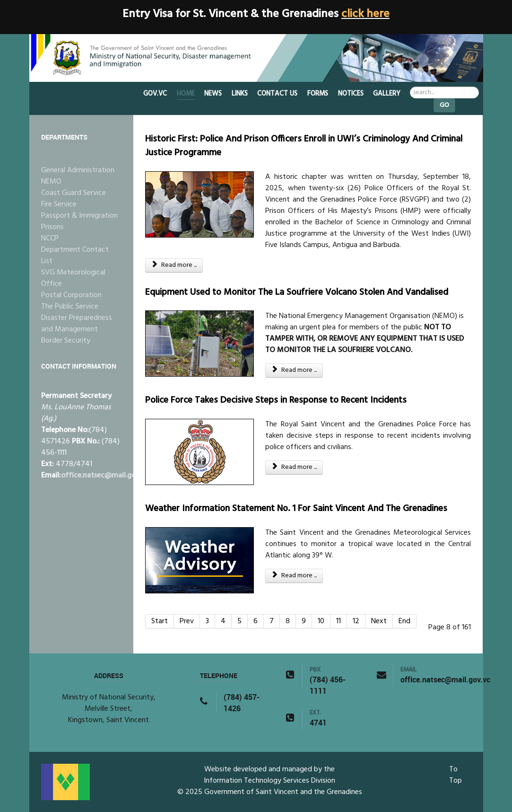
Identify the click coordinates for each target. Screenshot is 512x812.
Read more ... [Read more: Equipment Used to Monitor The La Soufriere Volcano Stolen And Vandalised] (294, 370)
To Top (456, 775)
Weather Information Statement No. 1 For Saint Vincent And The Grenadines (296, 509)
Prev (187, 621)
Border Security (66, 341)
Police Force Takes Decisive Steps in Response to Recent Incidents (276, 400)
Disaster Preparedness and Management (77, 324)
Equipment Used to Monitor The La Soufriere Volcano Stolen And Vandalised (297, 292)
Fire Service (59, 204)
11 (338, 621)
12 (356, 621)
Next (379, 621)
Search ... (410, 87)
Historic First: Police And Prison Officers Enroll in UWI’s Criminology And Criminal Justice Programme (304, 146)
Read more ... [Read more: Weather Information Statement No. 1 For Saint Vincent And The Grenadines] (294, 576)
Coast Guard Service (74, 193)
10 (321, 621)
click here (365, 14)
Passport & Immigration (79, 216)
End (404, 621)
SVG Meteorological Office (73, 278)
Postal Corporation (71, 295)
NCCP (50, 238)
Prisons (52, 227)
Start (160, 621)
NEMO (51, 182)
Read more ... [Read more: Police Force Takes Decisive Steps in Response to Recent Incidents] (294, 467)
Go (444, 105)
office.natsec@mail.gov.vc (105, 476)
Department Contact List (75, 256)
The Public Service (70, 307)
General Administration (78, 170)
